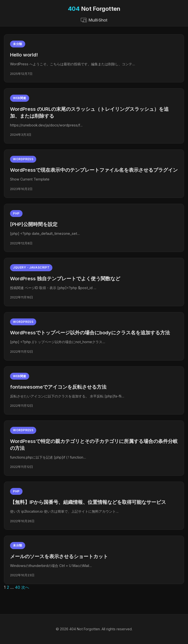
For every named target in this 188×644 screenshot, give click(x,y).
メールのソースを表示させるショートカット (59, 556)
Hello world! (24, 55)
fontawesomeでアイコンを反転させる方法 (58, 387)
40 (18, 587)
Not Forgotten (94, 9)
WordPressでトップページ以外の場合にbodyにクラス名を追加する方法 (90, 333)
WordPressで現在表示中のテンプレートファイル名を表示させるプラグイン (94, 170)
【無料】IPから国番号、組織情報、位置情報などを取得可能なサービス (88, 502)
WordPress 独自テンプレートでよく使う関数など (65, 279)
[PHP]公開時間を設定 (34, 224)
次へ (25, 587)
